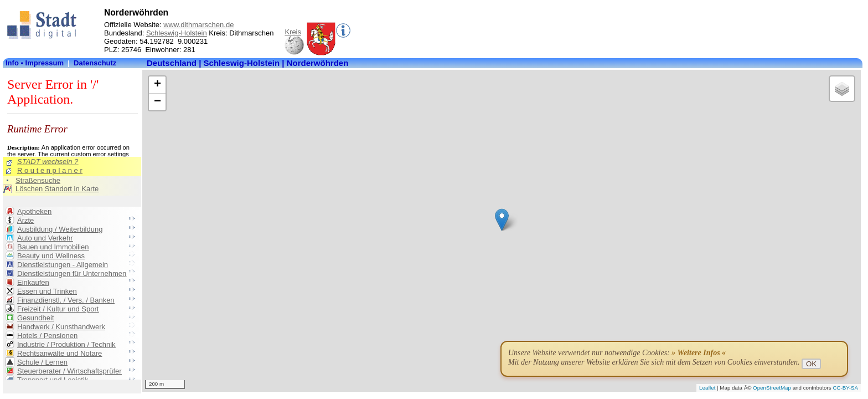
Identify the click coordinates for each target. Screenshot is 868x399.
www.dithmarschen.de (198, 25)
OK (811, 364)
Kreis (293, 32)
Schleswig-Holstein (177, 33)
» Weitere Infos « (699, 353)
